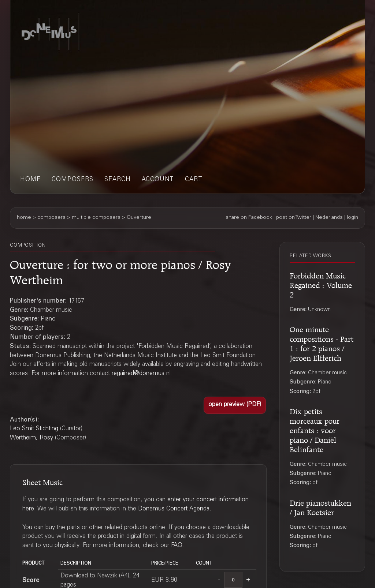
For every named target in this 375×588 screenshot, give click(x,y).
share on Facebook (249, 218)
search (118, 180)
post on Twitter (294, 218)
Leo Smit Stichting (34, 429)
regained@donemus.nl (141, 374)
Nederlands (329, 218)
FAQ (177, 546)
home (30, 180)
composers (73, 180)
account (158, 180)
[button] (235, 405)
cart (194, 180)
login (352, 218)
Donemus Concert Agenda (174, 509)
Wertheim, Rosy (31, 438)
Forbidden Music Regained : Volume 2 (321, 284)
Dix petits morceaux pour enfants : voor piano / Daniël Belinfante (315, 429)
